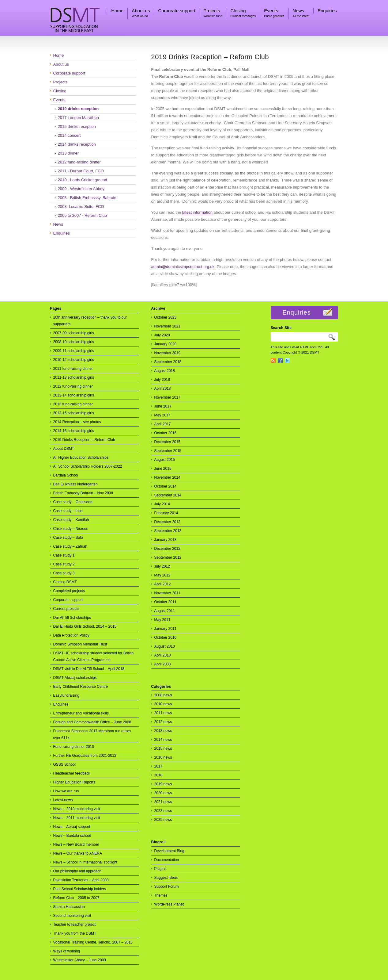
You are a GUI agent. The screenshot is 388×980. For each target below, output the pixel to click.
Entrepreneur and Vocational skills (81, 713)
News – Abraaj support (72, 827)
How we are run (66, 791)
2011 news (163, 713)
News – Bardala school (72, 836)
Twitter (287, 361)
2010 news (163, 704)
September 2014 (168, 495)
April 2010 (163, 655)
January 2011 (166, 629)
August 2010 (165, 646)
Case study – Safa (68, 538)
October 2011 (166, 602)
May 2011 (162, 620)
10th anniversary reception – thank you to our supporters (90, 321)
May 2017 (162, 415)
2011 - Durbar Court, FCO (81, 171)
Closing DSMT (65, 582)
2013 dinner (68, 153)
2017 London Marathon (78, 118)
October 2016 (166, 433)
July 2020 (162, 335)
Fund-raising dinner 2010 (74, 747)
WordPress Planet (169, 904)
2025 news (163, 820)
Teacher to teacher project (75, 924)
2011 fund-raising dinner (73, 369)
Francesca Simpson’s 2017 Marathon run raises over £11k (92, 734)
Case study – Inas (68, 511)
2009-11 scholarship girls (74, 351)
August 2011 (165, 611)
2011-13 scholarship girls (74, 377)
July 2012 (162, 566)
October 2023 (166, 317)
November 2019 (167, 353)
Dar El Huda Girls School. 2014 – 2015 (85, 626)
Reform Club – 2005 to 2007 (76, 898)
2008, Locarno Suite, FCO (81, 207)
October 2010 (166, 637)
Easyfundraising (66, 695)
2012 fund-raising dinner (79, 162)
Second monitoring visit (72, 916)
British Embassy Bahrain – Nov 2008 (83, 493)
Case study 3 (64, 573)
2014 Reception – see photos (77, 422)
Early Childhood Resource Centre (81, 687)
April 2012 (163, 584)
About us (61, 64)
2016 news (163, 757)
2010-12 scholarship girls (74, 360)
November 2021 (167, 326)
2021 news (163, 802)
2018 (158, 775)
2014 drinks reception (77, 144)
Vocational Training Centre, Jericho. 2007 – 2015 (93, 942)
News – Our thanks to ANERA (78, 853)
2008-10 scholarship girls (74, 342)
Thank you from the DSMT (75, 933)
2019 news (163, 784)
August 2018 (165, 371)
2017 (158, 766)
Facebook (280, 361)
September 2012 (168, 557)
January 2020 (166, 344)
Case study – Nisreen (71, 529)
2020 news (163, 793)
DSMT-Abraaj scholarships (75, 678)
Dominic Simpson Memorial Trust (80, 644)
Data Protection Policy (71, 635)
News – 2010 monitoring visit (77, 809)
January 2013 (166, 540)
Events (59, 100)
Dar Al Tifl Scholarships (72, 618)
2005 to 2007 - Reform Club (82, 215)
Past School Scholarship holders (80, 889)
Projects (60, 82)
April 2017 (163, 424)
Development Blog (169, 851)
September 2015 (168, 451)
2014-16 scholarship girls (74, 431)
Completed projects (69, 591)
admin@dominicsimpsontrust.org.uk (183, 267)
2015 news (163, 748)
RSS (273, 361)
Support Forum (167, 886)
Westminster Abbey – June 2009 (80, 960)
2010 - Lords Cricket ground (83, 180)
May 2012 (162, 575)
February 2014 (166, 513)
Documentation (167, 860)
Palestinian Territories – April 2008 (81, 880)
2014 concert (69, 135)
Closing (60, 91)
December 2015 (167, 442)
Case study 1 (64, 555)
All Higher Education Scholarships (81, 457)
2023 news (163, 811)
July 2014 (162, 504)
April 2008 (163, 664)
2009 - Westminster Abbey (81, 189)
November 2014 (167, 477)
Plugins (160, 869)
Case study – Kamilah (71, 520)
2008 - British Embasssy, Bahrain (87, 198)
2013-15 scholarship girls (74, 413)
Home (59, 55)
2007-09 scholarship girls (74, 333)
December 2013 (167, 522)
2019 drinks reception (78, 109)
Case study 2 (64, 564)
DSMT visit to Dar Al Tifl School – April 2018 (89, 669)
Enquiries (62, 233)
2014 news (163, 740)
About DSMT (64, 449)
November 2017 (167, 397)
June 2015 (163, 469)
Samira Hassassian (69, 907)
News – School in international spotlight (85, 862)
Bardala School (66, 475)
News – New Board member (76, 844)
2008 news (163, 695)
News (58, 224)
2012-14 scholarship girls (74, 395)
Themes (161, 895)
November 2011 (167, 593)
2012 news (163, 722)
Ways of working (67, 951)
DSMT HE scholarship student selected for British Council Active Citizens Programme (94, 657)
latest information (197, 212)
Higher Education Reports (74, 782)
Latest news (63, 800)
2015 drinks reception (77, 126)
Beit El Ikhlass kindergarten (75, 484)
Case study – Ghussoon (73, 502)
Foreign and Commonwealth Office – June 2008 (92, 722)
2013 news (163, 731)
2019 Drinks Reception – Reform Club (210, 57)
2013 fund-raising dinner (73, 404)
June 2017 (163, 406)
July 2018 (162, 380)
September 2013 (168, 531)
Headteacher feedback (72, 773)
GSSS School (64, 764)
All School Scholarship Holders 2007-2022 (88, 466)
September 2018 (168, 362)
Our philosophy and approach (77, 871)
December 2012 (167, 549)
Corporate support (69, 73)
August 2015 (165, 460)
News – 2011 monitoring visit (77, 818)
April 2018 (163, 389)
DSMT (85, 18)
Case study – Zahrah (70, 546)
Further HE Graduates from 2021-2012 (85, 756)
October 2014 (166, 486)
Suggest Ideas (166, 878)
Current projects (66, 609)
